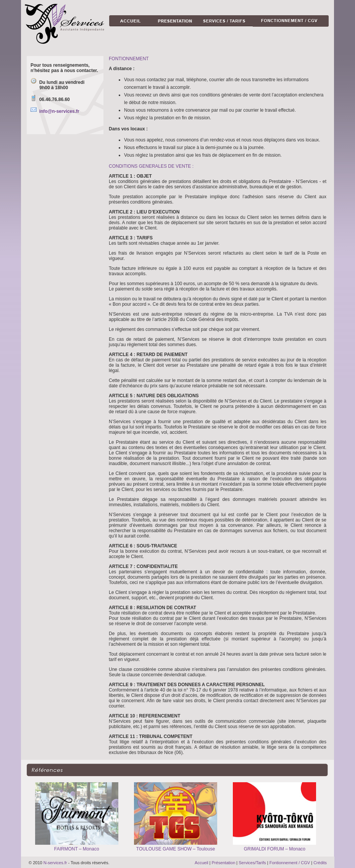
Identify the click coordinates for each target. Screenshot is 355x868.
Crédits (320, 863)
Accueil (201, 863)
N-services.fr (55, 863)
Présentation (224, 863)
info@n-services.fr (59, 111)
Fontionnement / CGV (290, 863)
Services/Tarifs (252, 863)
